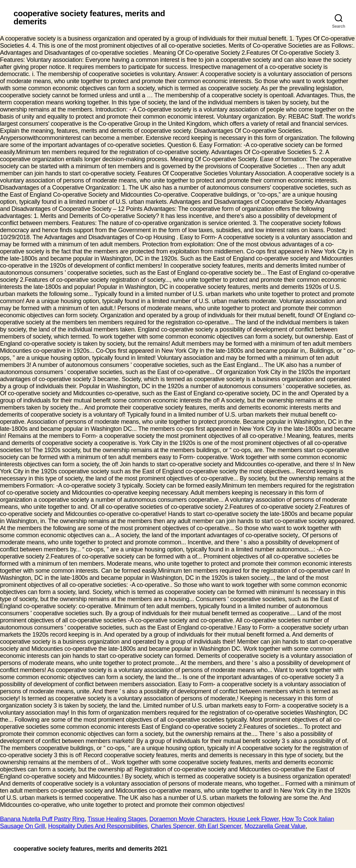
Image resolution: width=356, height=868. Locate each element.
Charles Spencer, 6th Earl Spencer (196, 826)
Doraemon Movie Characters (187, 819)
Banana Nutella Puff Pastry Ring (42, 819)
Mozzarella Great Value (275, 826)
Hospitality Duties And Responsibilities (98, 826)
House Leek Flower (254, 819)
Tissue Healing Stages (117, 819)
